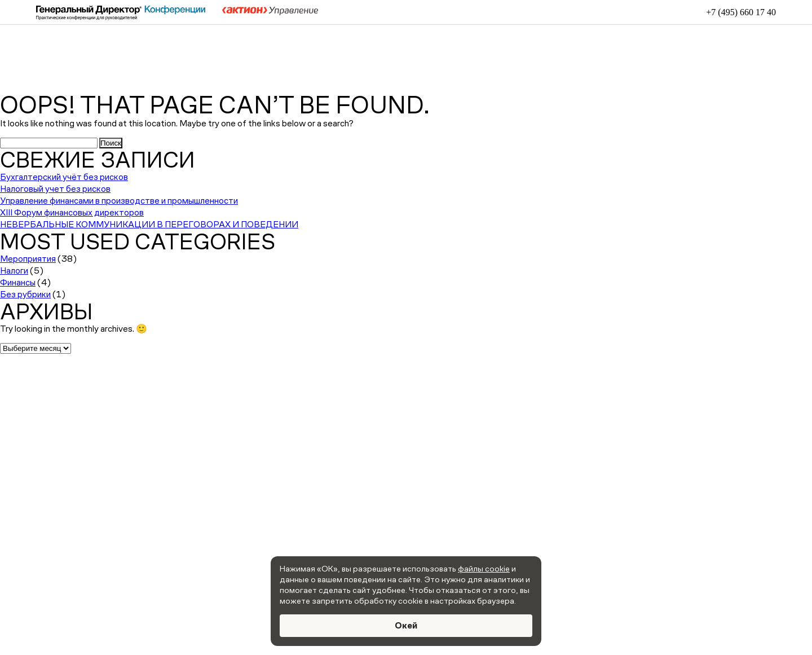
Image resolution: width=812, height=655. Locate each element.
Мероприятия (28, 259)
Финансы (18, 282)
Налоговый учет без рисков (55, 189)
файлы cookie (484, 568)
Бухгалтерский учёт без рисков (64, 177)
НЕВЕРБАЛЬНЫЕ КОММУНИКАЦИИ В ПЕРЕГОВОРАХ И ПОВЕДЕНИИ (149, 224)
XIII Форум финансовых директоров (72, 212)
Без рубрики (25, 294)
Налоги (14, 271)
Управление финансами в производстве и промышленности (119, 201)
